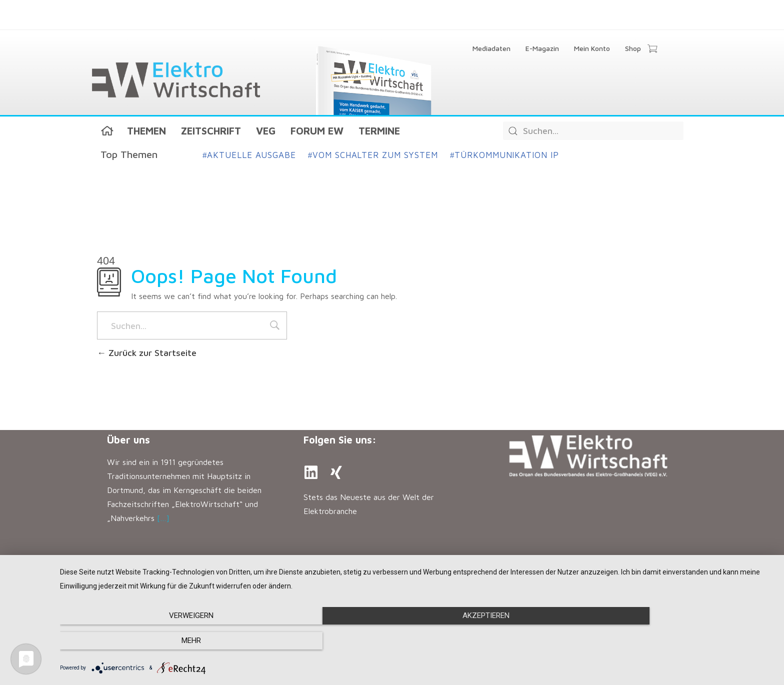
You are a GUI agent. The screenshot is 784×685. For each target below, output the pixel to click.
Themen (146, 131)
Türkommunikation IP (504, 155)
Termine (379, 131)
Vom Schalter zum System (373, 155)
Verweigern (167, 641)
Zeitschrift (211, 131)
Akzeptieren (417, 641)
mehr (667, 641)
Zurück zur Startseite (147, 353)
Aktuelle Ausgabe (249, 155)
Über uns (128, 440)
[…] (163, 518)
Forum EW (317, 131)
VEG (266, 131)
